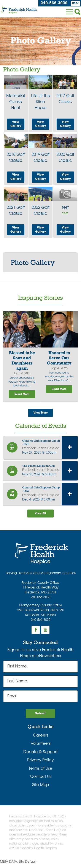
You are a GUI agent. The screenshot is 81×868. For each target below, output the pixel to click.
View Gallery (16, 124)
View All (41, 516)
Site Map (40, 789)
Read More (22, 395)
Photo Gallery (33, 263)
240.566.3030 (52, 3)
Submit (40, 717)
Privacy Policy (40, 764)
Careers (41, 739)
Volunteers (41, 747)
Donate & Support (40, 756)
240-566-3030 (41, 600)
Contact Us (41, 781)
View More (40, 414)
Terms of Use (40, 772)
